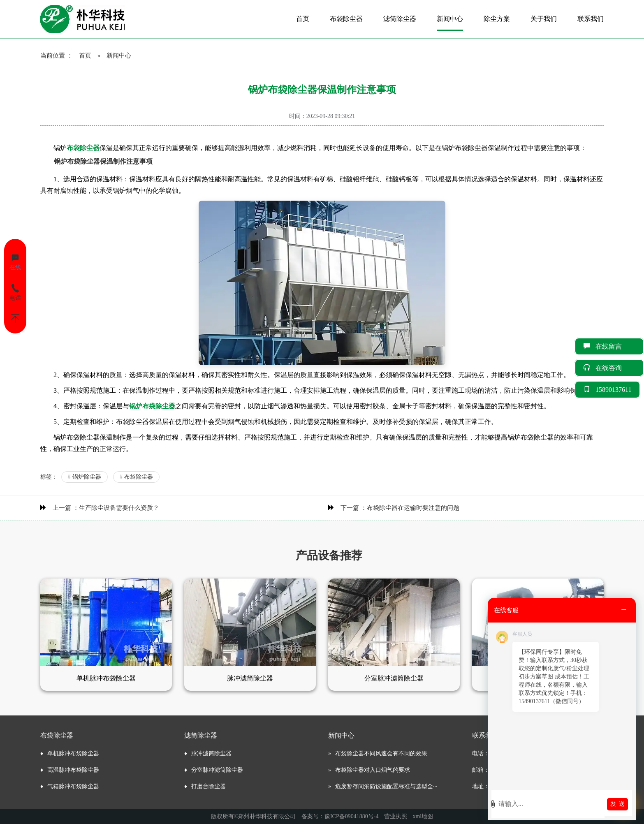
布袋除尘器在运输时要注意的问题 (413, 508)
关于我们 (544, 19)
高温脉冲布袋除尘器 (73, 770)
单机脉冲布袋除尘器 (73, 753)
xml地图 (423, 816)
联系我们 (591, 19)
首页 (303, 19)
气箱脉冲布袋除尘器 (73, 786)
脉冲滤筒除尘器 (211, 753)
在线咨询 (609, 368)
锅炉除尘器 (85, 477)
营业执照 (396, 816)
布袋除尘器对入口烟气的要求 (373, 770)
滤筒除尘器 (400, 19)
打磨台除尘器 (208, 786)
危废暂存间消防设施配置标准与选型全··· (386, 786)
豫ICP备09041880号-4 (351, 816)
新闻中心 (450, 19)
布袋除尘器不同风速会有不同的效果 (381, 753)
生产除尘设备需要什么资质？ (119, 508)
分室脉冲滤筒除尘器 (217, 770)
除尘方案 (497, 19)
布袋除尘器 (346, 19)
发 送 (617, 804)
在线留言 (609, 346)
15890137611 (607, 390)
